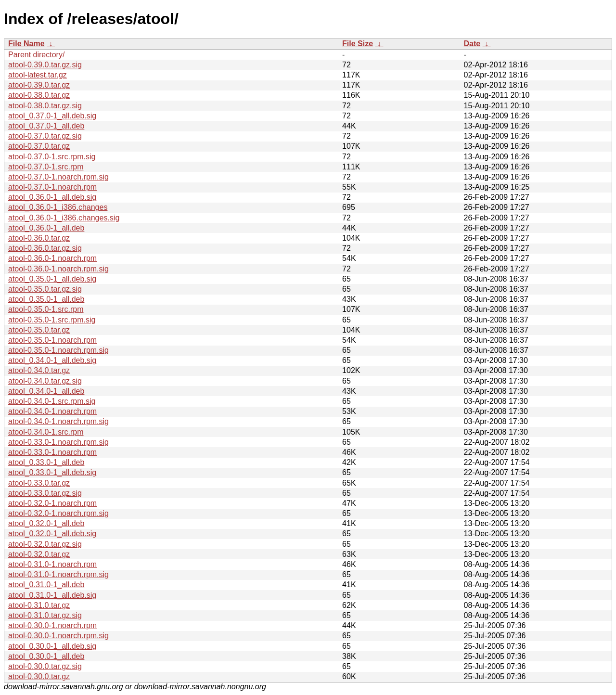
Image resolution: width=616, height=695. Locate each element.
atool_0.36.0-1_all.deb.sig (52, 197)
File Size (358, 44)
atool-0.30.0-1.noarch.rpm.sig (58, 636)
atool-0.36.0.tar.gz (39, 238)
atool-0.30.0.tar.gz (39, 676)
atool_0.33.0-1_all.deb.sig (52, 472)
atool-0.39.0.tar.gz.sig (45, 65)
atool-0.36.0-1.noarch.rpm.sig (58, 269)
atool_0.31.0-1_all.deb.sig (52, 595)
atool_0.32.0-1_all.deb (46, 523)
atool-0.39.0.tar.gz (39, 85)
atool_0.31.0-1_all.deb (46, 585)
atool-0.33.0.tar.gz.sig (45, 493)
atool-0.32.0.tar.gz (39, 554)
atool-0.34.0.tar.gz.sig (45, 381)
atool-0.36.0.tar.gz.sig (45, 248)
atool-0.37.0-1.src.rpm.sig (52, 157)
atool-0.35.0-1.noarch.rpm (52, 340)
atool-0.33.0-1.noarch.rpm (52, 452)
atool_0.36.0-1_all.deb (46, 228)
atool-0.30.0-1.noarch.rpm (52, 625)
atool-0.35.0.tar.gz (39, 330)
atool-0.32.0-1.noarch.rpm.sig (58, 513)
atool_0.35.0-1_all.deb (46, 299)
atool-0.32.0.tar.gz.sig (45, 544)
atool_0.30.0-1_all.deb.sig (52, 646)
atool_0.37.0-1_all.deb (46, 126)
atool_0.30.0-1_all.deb (46, 656)
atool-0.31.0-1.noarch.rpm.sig (58, 574)
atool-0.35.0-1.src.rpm (46, 309)
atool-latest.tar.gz (38, 75)
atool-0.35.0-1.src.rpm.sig (52, 320)
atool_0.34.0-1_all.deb (46, 391)
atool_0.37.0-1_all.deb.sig (52, 116)
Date (472, 44)
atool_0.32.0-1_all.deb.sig (52, 534)
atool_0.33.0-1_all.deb (46, 462)
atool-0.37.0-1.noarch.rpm (52, 187)
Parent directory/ (36, 55)
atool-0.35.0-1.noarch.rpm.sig (58, 350)
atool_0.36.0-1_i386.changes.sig (64, 218)
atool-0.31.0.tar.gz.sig (45, 615)
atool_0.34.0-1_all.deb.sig (52, 360)
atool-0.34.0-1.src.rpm (46, 432)
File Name (26, 44)
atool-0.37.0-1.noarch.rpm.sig (58, 177)
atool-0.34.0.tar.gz (39, 370)
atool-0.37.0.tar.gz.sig (45, 136)
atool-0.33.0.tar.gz (39, 483)
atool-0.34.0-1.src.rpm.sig (52, 401)
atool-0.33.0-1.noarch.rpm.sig (58, 442)
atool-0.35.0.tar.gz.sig (45, 289)
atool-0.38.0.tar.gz (39, 95)
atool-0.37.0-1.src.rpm (46, 167)
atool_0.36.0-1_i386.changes (58, 207)
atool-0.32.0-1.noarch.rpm (52, 503)
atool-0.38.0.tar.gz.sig (45, 106)
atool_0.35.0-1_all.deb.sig (52, 279)
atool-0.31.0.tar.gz (39, 605)
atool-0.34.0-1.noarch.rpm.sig (58, 421)
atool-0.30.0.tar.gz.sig (45, 666)
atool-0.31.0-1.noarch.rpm (52, 564)
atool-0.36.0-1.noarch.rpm (52, 258)
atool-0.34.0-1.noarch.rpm (52, 411)
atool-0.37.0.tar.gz (39, 146)
